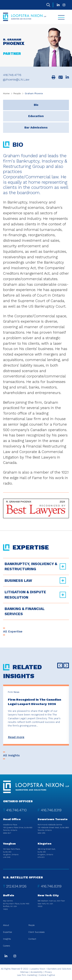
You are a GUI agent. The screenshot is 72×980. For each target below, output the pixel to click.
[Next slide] (66, 665)
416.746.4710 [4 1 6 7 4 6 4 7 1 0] (16, 810)
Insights (7, 939)
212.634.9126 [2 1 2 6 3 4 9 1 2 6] (16, 886)
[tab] (36, 105)
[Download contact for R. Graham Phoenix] (61, 77)
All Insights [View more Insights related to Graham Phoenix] (11, 755)
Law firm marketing (27, 975)
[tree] (36, 589)
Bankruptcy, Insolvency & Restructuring (31, 566)
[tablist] (36, 309)
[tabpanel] (36, 326)
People (17, 94)
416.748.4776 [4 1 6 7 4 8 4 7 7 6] (12, 75)
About (6, 925)
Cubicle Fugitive (47, 975)
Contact (32, 939)
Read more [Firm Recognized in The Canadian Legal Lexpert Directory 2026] (16, 737)
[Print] (53, 77)
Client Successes (36, 932)
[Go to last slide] (60, 665)
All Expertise (13, 631)
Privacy (48, 972)
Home (6, 94)
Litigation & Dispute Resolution (25, 595)
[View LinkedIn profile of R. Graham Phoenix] (67, 77)
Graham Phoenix (34, 94)
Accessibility (37, 972)
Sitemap (24, 972)
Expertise (7, 932)
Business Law (18, 581)
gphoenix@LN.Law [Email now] (16, 79)
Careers (7, 946)
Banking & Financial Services (25, 611)
